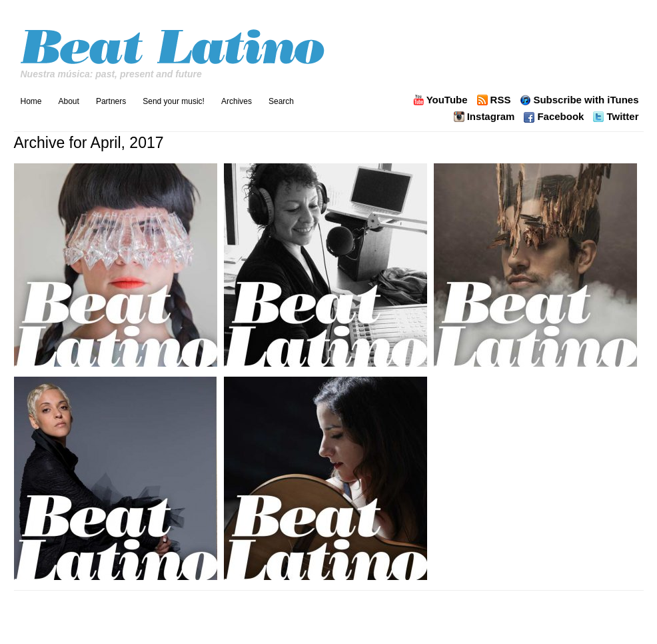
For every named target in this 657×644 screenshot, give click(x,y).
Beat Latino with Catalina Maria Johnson (174, 43)
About (69, 101)
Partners (111, 101)
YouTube (447, 100)
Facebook (560, 117)
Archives (237, 101)
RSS (501, 100)
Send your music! (174, 101)
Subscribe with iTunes (586, 100)
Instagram (491, 117)
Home (31, 101)
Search (281, 101)
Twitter (622, 117)
